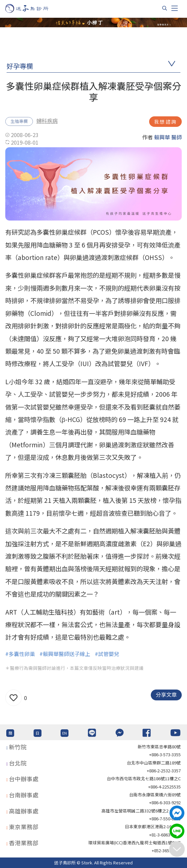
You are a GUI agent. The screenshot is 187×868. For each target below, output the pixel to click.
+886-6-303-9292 (165, 802)
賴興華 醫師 (168, 137)
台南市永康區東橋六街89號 (155, 795)
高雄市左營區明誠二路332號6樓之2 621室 (141, 811)
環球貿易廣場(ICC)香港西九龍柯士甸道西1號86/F (134, 843)
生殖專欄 (19, 121)
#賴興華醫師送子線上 (65, 654)
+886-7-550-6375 (165, 819)
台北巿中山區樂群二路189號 (154, 763)
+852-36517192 (166, 850)
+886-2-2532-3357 (164, 771)
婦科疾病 (47, 121)
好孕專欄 (20, 66)
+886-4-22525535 (164, 787)
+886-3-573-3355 (165, 754)
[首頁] (33, 8)
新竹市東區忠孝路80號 (159, 747)
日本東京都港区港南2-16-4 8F (153, 826)
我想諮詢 (165, 121)
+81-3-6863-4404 (165, 835)
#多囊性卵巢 (20, 654)
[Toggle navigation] (174, 8)
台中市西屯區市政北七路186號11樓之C (144, 778)
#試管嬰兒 (107, 654)
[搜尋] (165, 8)
